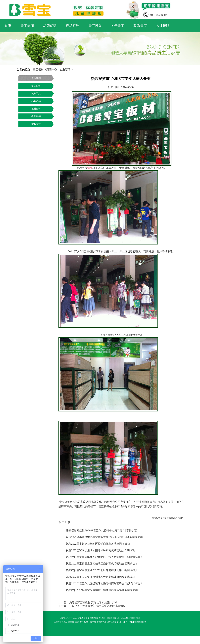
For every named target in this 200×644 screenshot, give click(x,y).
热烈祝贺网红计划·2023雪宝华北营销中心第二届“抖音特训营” (102, 530)
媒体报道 (36, 86)
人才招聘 (163, 26)
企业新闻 (65, 69)
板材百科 (36, 109)
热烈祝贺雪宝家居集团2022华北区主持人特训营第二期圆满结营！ (104, 557)
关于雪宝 (118, 26)
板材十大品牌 (90, 622)
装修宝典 (36, 94)
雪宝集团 (27, 26)
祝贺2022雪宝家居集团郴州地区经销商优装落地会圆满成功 (100, 577)
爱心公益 (36, 124)
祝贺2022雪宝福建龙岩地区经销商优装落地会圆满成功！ (99, 544)
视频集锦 (36, 116)
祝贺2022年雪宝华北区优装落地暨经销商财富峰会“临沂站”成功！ (104, 583)
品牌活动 (36, 101)
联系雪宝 (140, 26)
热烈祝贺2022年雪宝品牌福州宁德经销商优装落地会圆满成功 (102, 590)
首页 (8, 26)
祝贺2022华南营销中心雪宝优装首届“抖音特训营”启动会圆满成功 (104, 537)
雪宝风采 (95, 26)
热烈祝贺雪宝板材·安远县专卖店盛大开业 (93, 602)
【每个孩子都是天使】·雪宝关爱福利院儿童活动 (97, 606)
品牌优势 (50, 26)
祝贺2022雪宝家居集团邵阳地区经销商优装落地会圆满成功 (100, 550)
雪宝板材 (38, 69)
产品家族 (72, 26)
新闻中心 (52, 69)
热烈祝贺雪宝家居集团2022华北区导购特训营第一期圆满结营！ (103, 570)
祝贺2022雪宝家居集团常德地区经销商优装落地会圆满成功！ (102, 564)
